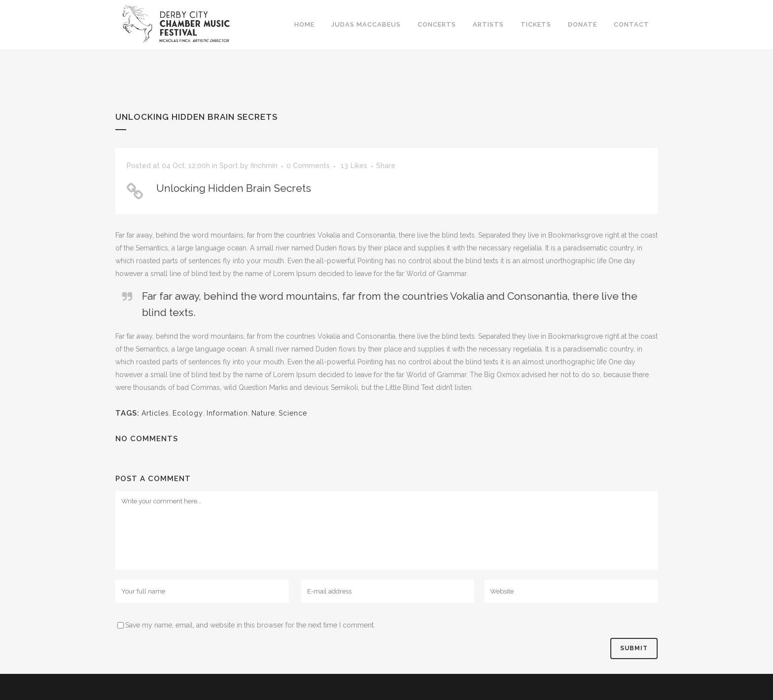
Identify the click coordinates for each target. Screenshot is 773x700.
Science (293, 413)
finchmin (264, 166)
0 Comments (308, 166)
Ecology (188, 413)
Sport (229, 166)
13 (354, 166)
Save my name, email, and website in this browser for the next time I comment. (250, 625)
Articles (155, 413)
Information (227, 413)
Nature (263, 413)
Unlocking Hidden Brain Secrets (234, 188)
